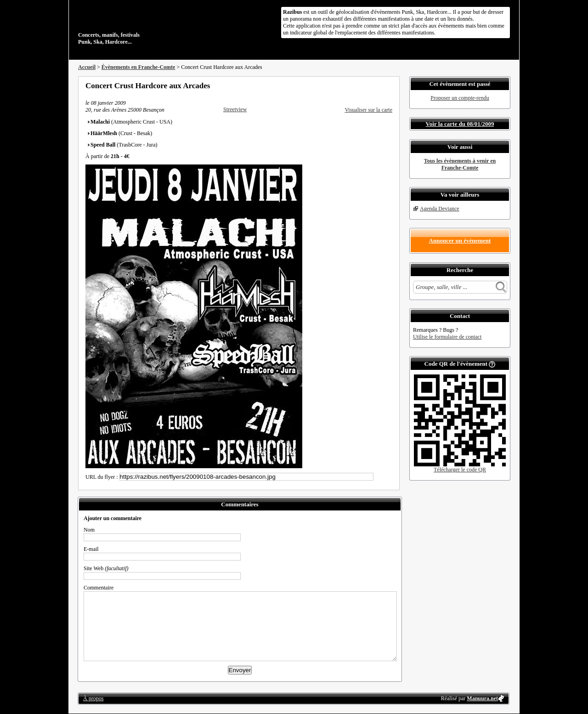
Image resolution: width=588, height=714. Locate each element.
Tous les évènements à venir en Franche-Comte (460, 164)
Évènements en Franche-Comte (139, 67)
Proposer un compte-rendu (460, 98)
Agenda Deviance (440, 209)
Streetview (235, 109)
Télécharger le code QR (460, 470)
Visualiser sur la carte (368, 110)
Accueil (87, 67)
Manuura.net (482, 698)
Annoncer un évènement (460, 241)
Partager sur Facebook (352, 85)
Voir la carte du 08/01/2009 (460, 124)
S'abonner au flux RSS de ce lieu (389, 85)
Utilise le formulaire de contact (447, 337)
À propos (93, 698)
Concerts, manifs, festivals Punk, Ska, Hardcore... (138, 25)
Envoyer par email (377, 85)
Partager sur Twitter (364, 85)
